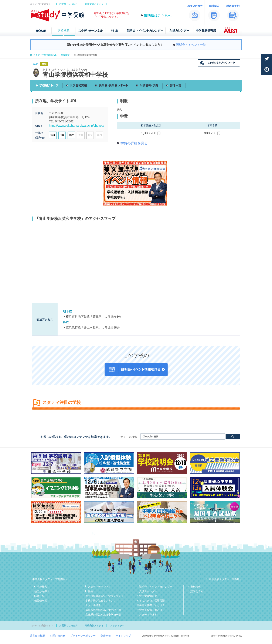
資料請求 (195, 587)
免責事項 (106, 636)
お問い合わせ (58, 636)
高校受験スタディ (94, 4)
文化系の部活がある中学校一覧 (103, 615)
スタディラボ (117, 625)
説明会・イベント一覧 (191, 45)
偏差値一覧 (41, 601)
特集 (91, 591)
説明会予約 (197, 591)
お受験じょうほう (69, 4)
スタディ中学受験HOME (45, 55)
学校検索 (65, 55)
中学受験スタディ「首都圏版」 (50, 579)
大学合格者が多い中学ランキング (105, 596)
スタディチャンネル (99, 587)
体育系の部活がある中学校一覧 (103, 610)
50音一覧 (39, 596)
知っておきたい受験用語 (151, 601)
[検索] (182, 437)
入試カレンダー (148, 591)
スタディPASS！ (149, 615)
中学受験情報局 (148, 596)
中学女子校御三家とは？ (151, 610)
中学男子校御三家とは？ (151, 605)
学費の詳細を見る (134, 143)
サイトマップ (123, 636)
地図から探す (42, 591)
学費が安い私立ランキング (101, 601)
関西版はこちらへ (158, 16)
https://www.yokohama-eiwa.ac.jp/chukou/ (76, 126)
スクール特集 (93, 605)
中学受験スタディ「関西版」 (226, 579)
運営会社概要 (37, 636)
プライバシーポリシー (83, 636)
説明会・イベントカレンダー (156, 587)
